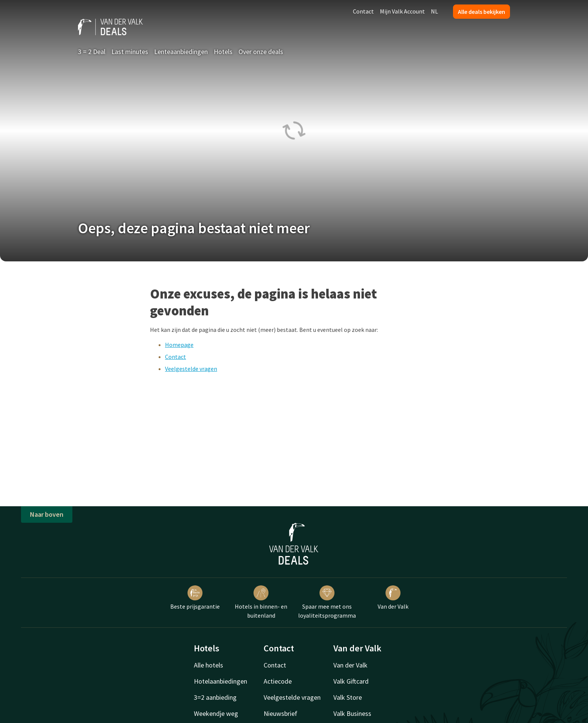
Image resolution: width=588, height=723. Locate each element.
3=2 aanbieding (215, 697)
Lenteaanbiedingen (181, 52)
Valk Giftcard (351, 681)
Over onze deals (261, 52)
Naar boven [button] (47, 514)
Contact (363, 11)
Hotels (223, 52)
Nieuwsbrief (280, 713)
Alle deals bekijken (481, 12)
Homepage (179, 345)
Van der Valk (393, 598)
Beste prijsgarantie (195, 598)
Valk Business (352, 713)
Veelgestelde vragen (191, 369)
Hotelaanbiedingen (220, 681)
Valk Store (348, 697)
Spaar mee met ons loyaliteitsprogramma (327, 602)
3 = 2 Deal (92, 52)
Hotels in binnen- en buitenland (261, 602)
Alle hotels (208, 665)
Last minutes (130, 52)
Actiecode (278, 681)
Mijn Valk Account (402, 11)
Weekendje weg (216, 713)
